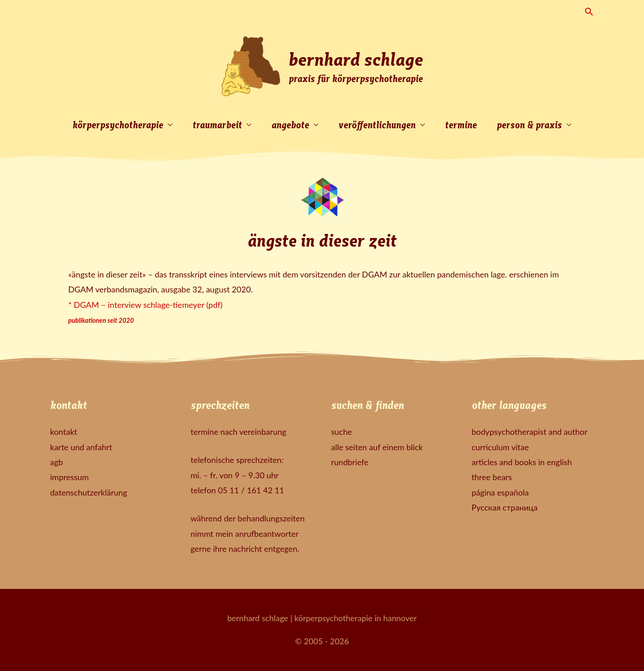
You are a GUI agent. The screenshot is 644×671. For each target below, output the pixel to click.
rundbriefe (350, 462)
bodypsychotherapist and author (530, 432)
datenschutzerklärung (89, 492)
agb (57, 462)
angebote (290, 124)
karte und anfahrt (81, 447)
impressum (70, 477)
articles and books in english (522, 462)
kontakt (64, 432)
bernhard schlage (356, 58)
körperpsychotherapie (118, 124)
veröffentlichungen (377, 124)
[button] (589, 12)
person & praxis (529, 124)
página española (500, 492)
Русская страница (505, 507)
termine (461, 124)
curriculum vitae (500, 447)
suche (342, 432)
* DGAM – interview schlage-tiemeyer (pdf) (146, 305)
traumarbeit (217, 124)
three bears (492, 477)
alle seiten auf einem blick (377, 447)
